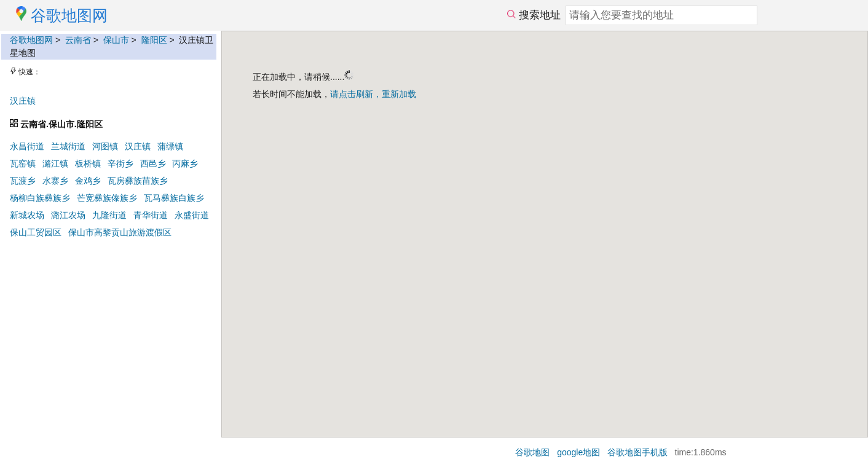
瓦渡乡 (23, 181)
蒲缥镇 (170, 146)
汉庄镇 (23, 101)
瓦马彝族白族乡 (174, 198)
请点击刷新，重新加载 (373, 94)
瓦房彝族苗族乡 (138, 181)
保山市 (116, 40)
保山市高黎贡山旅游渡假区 (120, 232)
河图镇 (105, 146)
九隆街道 (109, 215)
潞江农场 (68, 215)
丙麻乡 (185, 163)
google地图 (578, 452)
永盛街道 (192, 215)
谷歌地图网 (31, 40)
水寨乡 (55, 181)
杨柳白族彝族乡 (40, 198)
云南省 (78, 40)
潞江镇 (55, 163)
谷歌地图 (532, 452)
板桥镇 (88, 163)
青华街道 (151, 215)
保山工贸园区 (36, 232)
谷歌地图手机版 (637, 452)
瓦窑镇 (23, 163)
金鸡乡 (88, 181)
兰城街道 (68, 146)
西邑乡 (153, 163)
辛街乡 (120, 163)
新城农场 (27, 215)
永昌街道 (27, 146)
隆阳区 (154, 40)
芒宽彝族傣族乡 (107, 198)
